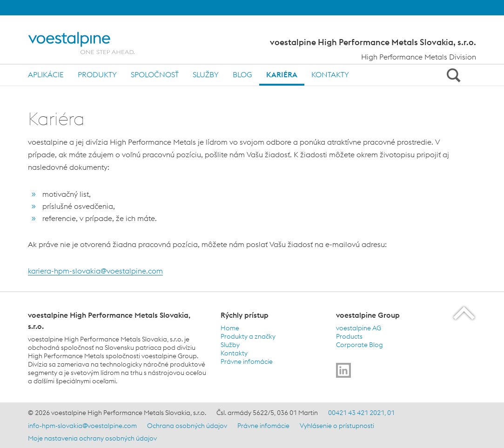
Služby (206, 74)
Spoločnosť (155, 74)
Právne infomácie (247, 361)
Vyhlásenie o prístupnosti (337, 426)
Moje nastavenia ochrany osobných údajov (92, 438)
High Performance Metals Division (419, 57)
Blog (242, 74)
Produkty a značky (248, 336)
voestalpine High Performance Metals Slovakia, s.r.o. (373, 42)
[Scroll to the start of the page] (465, 313)
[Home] (90, 43)
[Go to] (343, 370)
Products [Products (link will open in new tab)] (349, 336)
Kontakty (330, 74)
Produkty (97, 74)
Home (230, 328)
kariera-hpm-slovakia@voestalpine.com (95, 271)
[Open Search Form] (452, 75)
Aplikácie (46, 74)
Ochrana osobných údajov (187, 426)
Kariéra (282, 74)
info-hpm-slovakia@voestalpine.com (82, 426)
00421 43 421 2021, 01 (361, 413)
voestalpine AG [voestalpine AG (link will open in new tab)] (359, 328)
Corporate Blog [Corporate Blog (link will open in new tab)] (360, 345)
